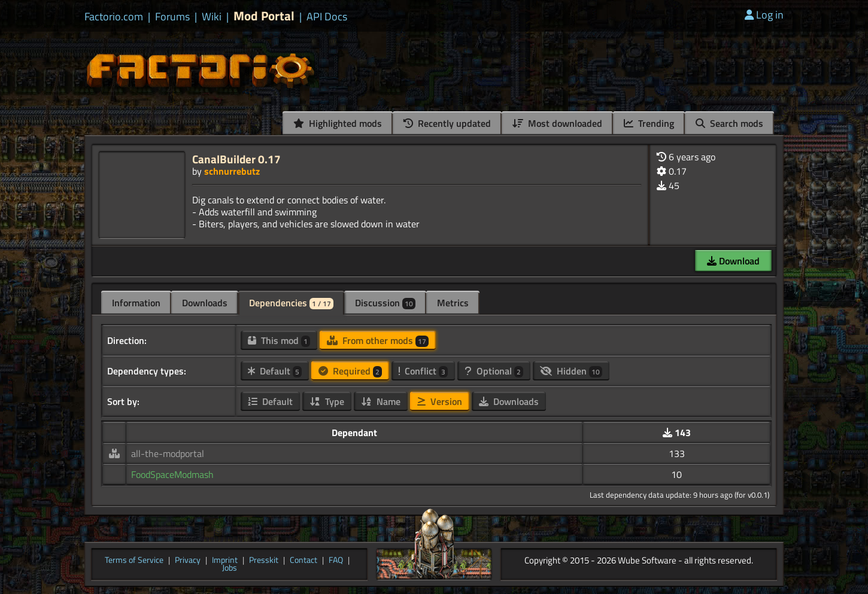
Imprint (225, 561)
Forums (172, 17)
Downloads (205, 303)
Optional (494, 371)
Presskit (264, 561)
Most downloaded (557, 123)
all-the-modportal (168, 453)
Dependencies (291, 303)
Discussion (385, 303)
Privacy (188, 561)
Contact (304, 561)
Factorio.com (114, 17)
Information (136, 303)
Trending (649, 123)
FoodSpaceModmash (172, 474)
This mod (279, 340)
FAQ (336, 561)
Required (350, 371)
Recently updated (447, 123)
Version (440, 401)
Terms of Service (134, 561)
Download (733, 261)
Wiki (212, 17)
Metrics (453, 303)
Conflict (423, 371)
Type (327, 401)
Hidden (571, 371)
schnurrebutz (232, 171)
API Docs (327, 17)
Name (381, 401)
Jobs (230, 568)
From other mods (378, 340)
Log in (764, 15)
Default (275, 371)
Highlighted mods (338, 123)
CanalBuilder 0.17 (236, 159)
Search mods (729, 123)
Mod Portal (264, 16)
